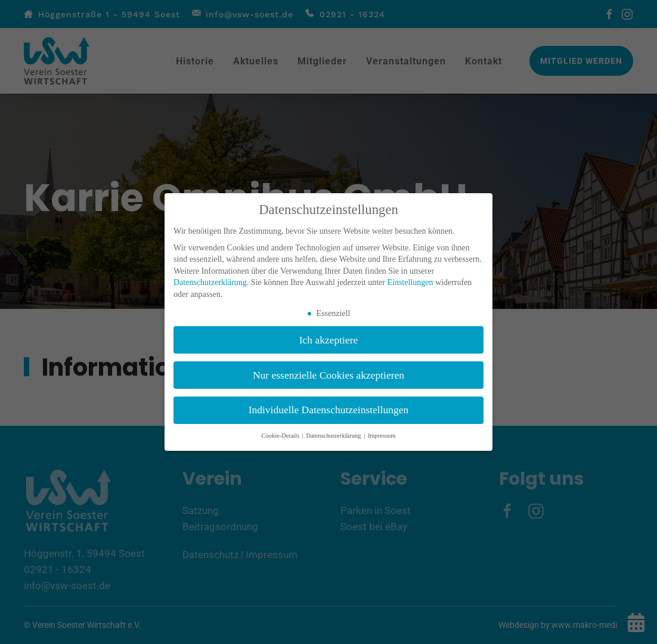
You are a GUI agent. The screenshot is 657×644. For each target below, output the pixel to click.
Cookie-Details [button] (281, 436)
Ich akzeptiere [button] (329, 340)
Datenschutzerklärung (210, 282)
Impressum (382, 436)
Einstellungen (410, 282)
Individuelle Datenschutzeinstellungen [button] (329, 410)
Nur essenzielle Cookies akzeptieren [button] (328, 375)
